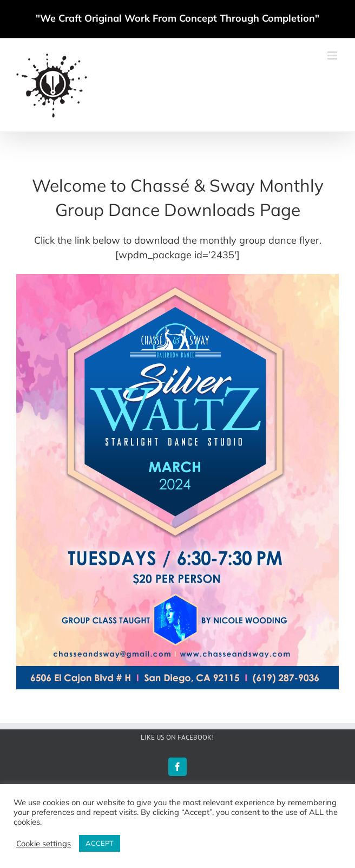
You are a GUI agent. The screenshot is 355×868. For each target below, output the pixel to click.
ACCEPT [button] (100, 843)
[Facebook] (177, 767)
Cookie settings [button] (44, 844)
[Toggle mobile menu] (333, 56)
